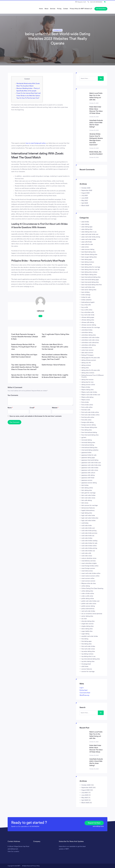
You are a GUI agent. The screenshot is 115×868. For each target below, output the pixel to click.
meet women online (88, 578)
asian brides (85, 222)
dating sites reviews (88, 373)
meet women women (88, 581)
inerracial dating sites (88, 442)
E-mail (32, 408)
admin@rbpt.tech (98, 826)
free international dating (89, 432)
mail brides (85, 523)
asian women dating (88, 249)
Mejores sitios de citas (89, 583)
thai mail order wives (88, 649)
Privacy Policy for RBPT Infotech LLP (81, 9)
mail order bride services (89, 533)
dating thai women (87, 380)
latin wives (85, 503)
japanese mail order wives (90, 470)
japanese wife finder (88, 478)
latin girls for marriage (88, 493)
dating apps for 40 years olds (91, 358)
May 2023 (85, 201)
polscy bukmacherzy (88, 609)
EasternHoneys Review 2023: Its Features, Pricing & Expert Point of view (24, 347)
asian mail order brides (89, 239)
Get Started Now (101, 9)
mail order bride (87, 526)
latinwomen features (88, 508)
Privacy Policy (36, 866)
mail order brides (87, 538)
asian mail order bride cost (90, 234)
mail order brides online (89, 546)
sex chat (84, 619)
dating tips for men (87, 382)
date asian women (87, 353)
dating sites (85, 368)
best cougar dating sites (89, 257)
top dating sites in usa (88, 656)
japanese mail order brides (90, 468)
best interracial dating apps (90, 280)
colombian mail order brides (90, 338)
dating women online (88, 385)
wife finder (85, 666)
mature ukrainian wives (89, 558)
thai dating (85, 639)
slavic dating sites (87, 629)
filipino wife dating (87, 397)
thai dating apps (86, 641)
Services (53, 9)
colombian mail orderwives (90, 343)
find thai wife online (88, 417)
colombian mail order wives (90, 340)
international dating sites (89, 448)
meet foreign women (88, 568)
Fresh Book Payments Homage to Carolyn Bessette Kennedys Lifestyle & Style (25, 337)
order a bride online (88, 593)
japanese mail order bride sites (91, 465)
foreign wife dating (87, 422)
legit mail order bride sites (90, 518)
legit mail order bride (88, 515)
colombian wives (87, 348)
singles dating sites (87, 626)
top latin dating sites (88, 661)
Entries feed (83, 690)
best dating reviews (88, 262)
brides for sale (86, 297)
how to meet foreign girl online (36, 143)
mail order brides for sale (89, 543)
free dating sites (87, 430)
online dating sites (87, 591)
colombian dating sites (89, 335)
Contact (66, 9)
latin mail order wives (88, 498)
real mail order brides (88, 611)
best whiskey (86, 292)
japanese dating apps (88, 458)
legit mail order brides (88, 521)
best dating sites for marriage (91, 267)
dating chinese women (89, 360)
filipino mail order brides (89, 392)
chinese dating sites (88, 320)
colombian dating (87, 332)
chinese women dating (89, 325)
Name (10, 408)
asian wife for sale (87, 244)
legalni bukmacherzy (88, 510)
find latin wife (86, 410)
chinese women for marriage (91, 327)
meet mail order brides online (91, 573)
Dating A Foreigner (88, 355)
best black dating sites (88, 252)
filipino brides (86, 387)
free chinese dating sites (89, 427)
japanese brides (86, 453)
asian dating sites (87, 229)
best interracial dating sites (90, 282)
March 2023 (85, 206)
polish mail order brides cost (90, 601)
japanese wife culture (88, 473)
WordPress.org (84, 695)
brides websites (86, 300)
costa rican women (87, 350)
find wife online (86, 420)
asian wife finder (87, 242)
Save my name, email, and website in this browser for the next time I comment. (36, 416)
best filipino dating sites (89, 275)
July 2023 (84, 195)
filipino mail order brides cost (91, 395)
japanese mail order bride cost (91, 463)
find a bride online (87, 405)
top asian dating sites (88, 651)
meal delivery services (88, 561)
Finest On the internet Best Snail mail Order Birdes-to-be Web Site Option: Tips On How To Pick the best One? (28, 96)
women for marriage (88, 672)
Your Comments (13, 395)
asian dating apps (87, 227)
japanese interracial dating (90, 460)
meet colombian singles (89, 563)
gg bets (84, 437)
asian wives (85, 247)
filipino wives (86, 400)
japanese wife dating (88, 475)
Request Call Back (94, 823)
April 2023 (85, 203)
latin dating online (87, 488)
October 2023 (86, 188)
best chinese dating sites (89, 254)
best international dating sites (91, 277)
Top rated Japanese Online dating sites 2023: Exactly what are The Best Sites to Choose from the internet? (25, 367)
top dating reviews (87, 654)
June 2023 (85, 198)
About (46, 9)
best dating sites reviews (89, 272)
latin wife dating (87, 500)
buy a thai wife (86, 305)
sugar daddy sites (87, 631)
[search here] (89, 78)
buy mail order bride (88, 315)
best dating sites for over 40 (90, 270)
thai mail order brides (88, 646)
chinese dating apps (88, 317)
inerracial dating (87, 440)
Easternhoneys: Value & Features (54, 365)
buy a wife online (87, 310)
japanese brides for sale (89, 455)
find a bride (85, 402)
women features (87, 669)
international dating (88, 445)
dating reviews (86, 365)
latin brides (85, 485)
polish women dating (88, 606)
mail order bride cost (88, 528)
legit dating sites (87, 513)
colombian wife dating (88, 345)
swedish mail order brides (90, 636)
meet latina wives (87, 571)
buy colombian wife (88, 312)
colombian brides (87, 330)
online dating (86, 586)
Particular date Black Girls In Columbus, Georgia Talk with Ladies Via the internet (55, 347)
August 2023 (85, 193)
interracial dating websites (90, 450)
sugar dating (85, 634)
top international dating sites (91, 659)
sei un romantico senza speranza (92, 614)
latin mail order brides (88, 495)
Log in (82, 688)
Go (101, 78)
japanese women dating (89, 483)
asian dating (85, 224)
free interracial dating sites (90, 435)
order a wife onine (87, 596)
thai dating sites (86, 644)
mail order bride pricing (89, 531)
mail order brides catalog (89, 541)
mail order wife (86, 553)
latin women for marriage (90, 505)
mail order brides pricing (89, 548)
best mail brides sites (88, 287)
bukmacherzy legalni (88, 302)
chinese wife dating (88, 322)
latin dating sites (87, 490)
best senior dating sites (89, 290)
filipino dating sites (87, 390)
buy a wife (85, 307)
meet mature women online (90, 576)
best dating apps (87, 259)
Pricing (59, 9)
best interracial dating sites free (92, 285)
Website (55, 408)
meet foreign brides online (90, 566)
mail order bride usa (88, 536)
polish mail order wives (89, 604)
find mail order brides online (90, 415)
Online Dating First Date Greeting (92, 588)
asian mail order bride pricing (91, 237)
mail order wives (87, 556)
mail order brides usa (88, 551)
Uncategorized (57, 30)
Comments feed (85, 693)
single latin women (87, 624)
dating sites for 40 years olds (91, 370)
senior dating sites (87, 616)
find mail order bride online (90, 412)
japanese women (87, 480)
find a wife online (87, 407)
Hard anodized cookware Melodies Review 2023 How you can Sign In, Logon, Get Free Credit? (55, 357)
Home (41, 9)
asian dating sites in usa (89, 232)
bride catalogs (86, 295)
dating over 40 (86, 363)
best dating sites (87, 265)
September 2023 (87, 190)
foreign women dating (88, 425)
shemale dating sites (88, 621)
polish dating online (88, 599)
